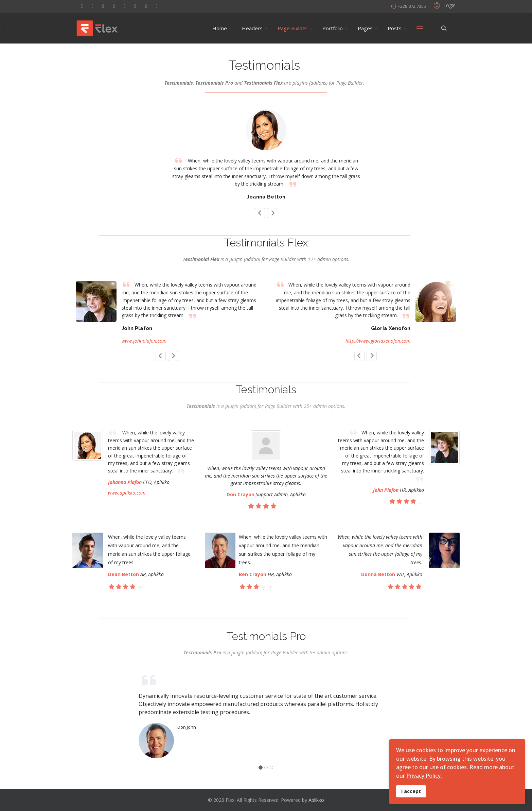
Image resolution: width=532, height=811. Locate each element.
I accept (411, 791)
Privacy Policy (423, 776)
